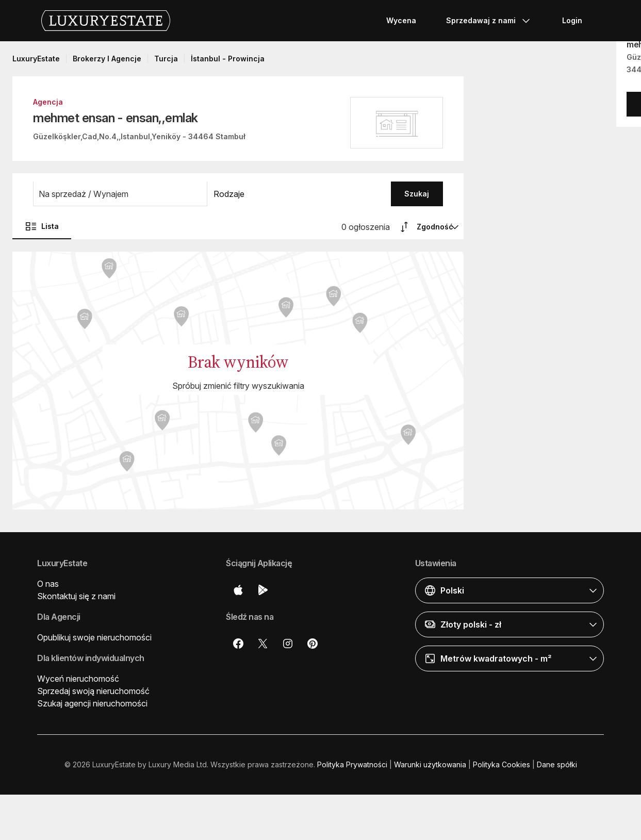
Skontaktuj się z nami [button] (76, 596)
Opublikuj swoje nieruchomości (94, 637)
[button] (120, 194)
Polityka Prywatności (352, 764)
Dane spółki (557, 764)
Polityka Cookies (502, 764)
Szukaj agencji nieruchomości (92, 703)
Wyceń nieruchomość (78, 679)
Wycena (401, 20)
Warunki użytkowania (430, 764)
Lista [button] (42, 226)
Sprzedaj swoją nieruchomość (93, 691)
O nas (48, 584)
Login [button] (572, 20)
